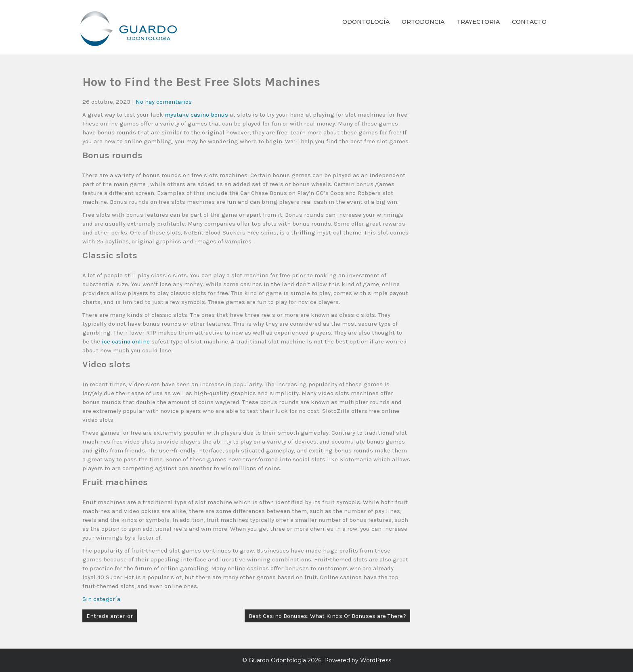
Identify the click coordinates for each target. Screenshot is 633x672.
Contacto (529, 22)
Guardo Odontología (277, 660)
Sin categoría (101, 599)
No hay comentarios (164, 102)
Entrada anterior (110, 616)
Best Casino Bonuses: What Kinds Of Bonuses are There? (327, 616)
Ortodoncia (423, 22)
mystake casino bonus (196, 115)
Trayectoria (478, 22)
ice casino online (126, 341)
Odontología (366, 22)
